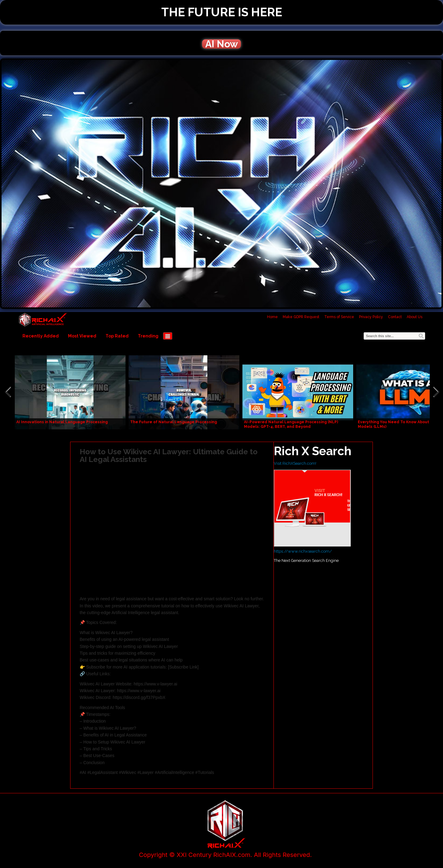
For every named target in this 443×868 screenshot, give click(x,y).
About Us (415, 317)
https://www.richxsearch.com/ (303, 551)
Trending (148, 336)
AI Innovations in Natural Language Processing (62, 422)
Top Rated (117, 336)
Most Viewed (82, 336)
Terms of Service (339, 317)
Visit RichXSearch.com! (295, 463)
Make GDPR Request (301, 317)
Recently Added (41, 336)
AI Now (221, 44)
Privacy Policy (371, 317)
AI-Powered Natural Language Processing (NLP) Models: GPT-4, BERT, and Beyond (291, 424)
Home (272, 317)
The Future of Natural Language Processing (174, 422)
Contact (395, 317)
